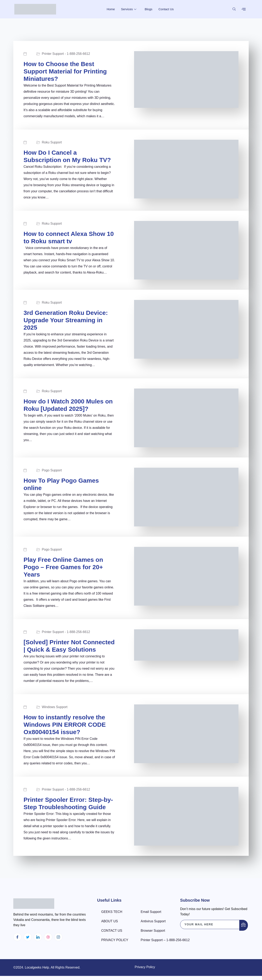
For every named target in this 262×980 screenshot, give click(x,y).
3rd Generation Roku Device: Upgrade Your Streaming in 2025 (66, 320)
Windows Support (56, 707)
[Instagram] (58, 937)
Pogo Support (53, 470)
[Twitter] (28, 937)
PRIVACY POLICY (115, 940)
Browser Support (153, 931)
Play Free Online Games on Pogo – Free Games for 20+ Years (63, 567)
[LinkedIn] (38, 937)
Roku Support (53, 142)
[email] (210, 924)
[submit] (244, 925)
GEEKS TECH (112, 912)
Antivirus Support (153, 921)
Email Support (151, 912)
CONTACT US (112, 931)
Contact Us (166, 9)
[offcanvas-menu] (244, 9)
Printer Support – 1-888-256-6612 (165, 940)
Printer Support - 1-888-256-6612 (67, 54)
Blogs (149, 9)
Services (129, 9)
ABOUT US (110, 921)
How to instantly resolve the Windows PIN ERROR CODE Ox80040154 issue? (65, 725)
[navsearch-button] (234, 9)
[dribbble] (48, 937)
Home (111, 9)
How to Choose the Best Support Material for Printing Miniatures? (65, 71)
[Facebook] (17, 937)
